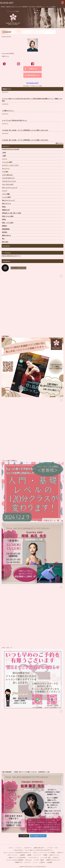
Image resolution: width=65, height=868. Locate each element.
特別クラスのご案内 (8, 216)
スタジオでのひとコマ (8, 178)
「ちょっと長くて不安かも (32, 491)
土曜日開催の (32, 366)
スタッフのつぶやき (8, 184)
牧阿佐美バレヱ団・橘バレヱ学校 (12, 213)
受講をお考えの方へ (39, 848)
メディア (5, 191)
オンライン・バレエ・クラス (10, 165)
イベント (5, 159)
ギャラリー (28, 862)
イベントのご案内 (7, 162)
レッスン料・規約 (46, 858)
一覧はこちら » (59, 143)
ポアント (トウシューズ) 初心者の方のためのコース (18, 853)
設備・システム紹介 (8, 223)
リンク (35, 862)
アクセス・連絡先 (39, 860)
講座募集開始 (6, 229)
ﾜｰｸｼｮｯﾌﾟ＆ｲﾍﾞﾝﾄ (34, 858)
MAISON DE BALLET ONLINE (11, 149)
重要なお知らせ (6, 235)
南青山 (4, 207)
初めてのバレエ (6, 204)
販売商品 (5, 232)
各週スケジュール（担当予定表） (18, 858)
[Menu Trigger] (63, 2)
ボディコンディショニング (10, 188)
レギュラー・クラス (53, 848)
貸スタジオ (29, 860)
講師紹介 (5, 226)
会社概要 (50, 862)
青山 (3, 239)
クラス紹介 (5, 172)
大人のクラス (28, 848)
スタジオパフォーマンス (9, 181)
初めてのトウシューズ (8, 200)
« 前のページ (5, 56)
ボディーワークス (13, 855)
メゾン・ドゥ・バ (32, 678)
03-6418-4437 (7, 3)
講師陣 (29, 855)
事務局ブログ (19, 862)
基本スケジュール (55, 855)
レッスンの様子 (6, 197)
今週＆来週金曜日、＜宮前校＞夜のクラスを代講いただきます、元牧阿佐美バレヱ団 (32, 802)
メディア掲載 (6, 194)
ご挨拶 (4, 156)
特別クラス (61, 853)
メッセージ (19, 848)
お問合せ (42, 862)
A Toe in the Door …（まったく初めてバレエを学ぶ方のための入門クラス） (34, 850)
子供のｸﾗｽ (56, 858)
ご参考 (4, 153)
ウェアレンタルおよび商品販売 (15, 860)
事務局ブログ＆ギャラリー (54, 860)
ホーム (11, 848)
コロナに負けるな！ (8, 175)
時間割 (45, 855)
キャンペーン (6, 169)
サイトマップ (37, 855)
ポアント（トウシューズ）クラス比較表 (44, 853)
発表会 (4, 219)
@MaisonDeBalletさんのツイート (11, 256)
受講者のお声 (6, 210)
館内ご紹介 (5, 242)
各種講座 (23, 855)
